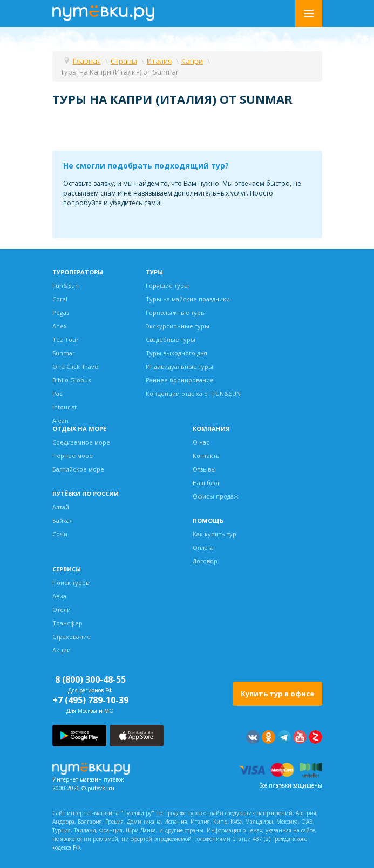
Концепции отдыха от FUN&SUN (193, 393)
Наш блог (206, 483)
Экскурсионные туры (178, 326)
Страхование (72, 637)
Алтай (61, 507)
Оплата (203, 547)
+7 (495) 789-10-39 (90, 700)
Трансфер (67, 623)
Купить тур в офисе (277, 694)
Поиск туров (71, 583)
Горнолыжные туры (176, 312)
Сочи (60, 534)
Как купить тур (215, 534)
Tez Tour (66, 339)
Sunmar (64, 353)
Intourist (64, 407)
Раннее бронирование (180, 380)
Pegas (61, 312)
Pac (57, 393)
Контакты (207, 456)
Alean (60, 420)
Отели (62, 610)
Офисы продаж (216, 496)
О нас (201, 442)
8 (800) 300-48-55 (90, 679)
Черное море (73, 456)
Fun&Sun (66, 285)
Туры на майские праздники (188, 299)
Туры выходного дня (176, 353)
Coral (60, 299)
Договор (205, 561)
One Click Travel (76, 366)
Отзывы (204, 469)
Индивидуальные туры (179, 366)
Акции (62, 650)
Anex (60, 326)
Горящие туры (167, 285)
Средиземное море (81, 442)
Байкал (63, 520)
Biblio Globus (72, 380)
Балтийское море (78, 469)
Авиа (59, 596)
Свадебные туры (171, 339)
